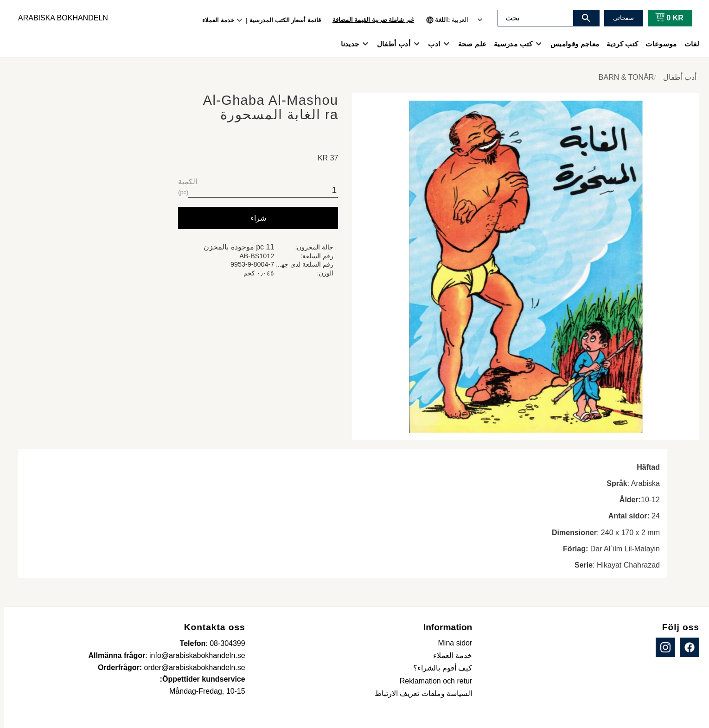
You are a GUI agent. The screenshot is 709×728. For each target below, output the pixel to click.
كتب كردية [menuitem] (618, 44)
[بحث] (582, 18)
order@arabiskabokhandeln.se (191, 667)
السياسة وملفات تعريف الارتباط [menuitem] (419, 693)
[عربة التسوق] (663, 18)
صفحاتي (619, 18)
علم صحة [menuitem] (468, 44)
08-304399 (223, 643)
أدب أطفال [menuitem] (390, 44)
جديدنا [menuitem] (346, 44)
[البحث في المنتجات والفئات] (531, 18)
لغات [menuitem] (688, 44)
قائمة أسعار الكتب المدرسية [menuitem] (281, 20)
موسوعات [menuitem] (657, 44)
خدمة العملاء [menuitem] (214, 20)
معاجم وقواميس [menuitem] (571, 44)
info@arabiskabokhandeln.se (193, 655)
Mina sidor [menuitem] (451, 643)
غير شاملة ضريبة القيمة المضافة (369, 20)
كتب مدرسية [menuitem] (509, 44)
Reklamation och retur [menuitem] (432, 681)
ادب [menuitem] (430, 44)
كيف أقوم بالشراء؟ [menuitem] (438, 668)
